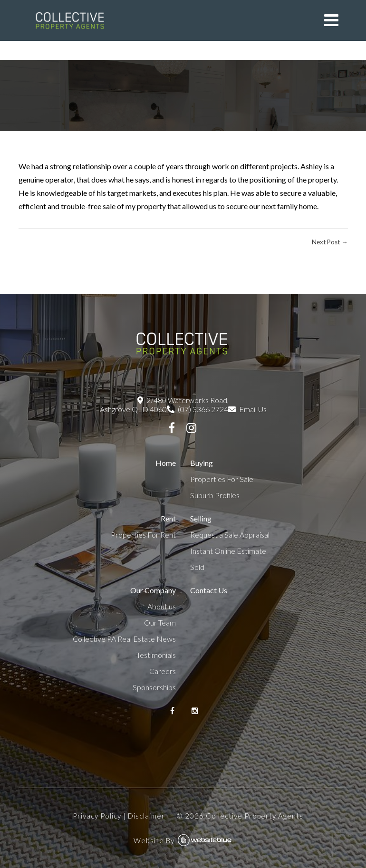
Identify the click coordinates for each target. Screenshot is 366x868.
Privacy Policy (97, 816)
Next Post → (330, 242)
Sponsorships (154, 687)
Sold (197, 567)
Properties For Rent (143, 535)
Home (166, 463)
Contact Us (209, 590)
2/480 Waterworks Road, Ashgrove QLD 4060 (164, 405)
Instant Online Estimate (228, 551)
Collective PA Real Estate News (124, 639)
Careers (163, 671)
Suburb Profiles (215, 495)
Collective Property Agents (255, 816)
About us (162, 606)
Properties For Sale (222, 479)
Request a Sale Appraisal (230, 535)
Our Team (160, 622)
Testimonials (156, 655)
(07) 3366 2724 (197, 409)
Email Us (247, 409)
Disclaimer (146, 816)
